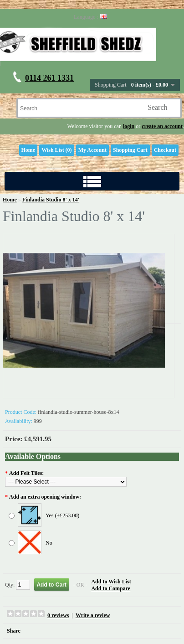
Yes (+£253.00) (62, 515)
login (129, 126)
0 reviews (58, 615)
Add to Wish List (111, 582)
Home (28, 150)
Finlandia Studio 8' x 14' (51, 200)
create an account (162, 126)
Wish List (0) (56, 150)
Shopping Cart (130, 150)
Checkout (165, 150)
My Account (92, 150)
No (49, 543)
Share (14, 631)
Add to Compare (111, 588)
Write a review (93, 615)
